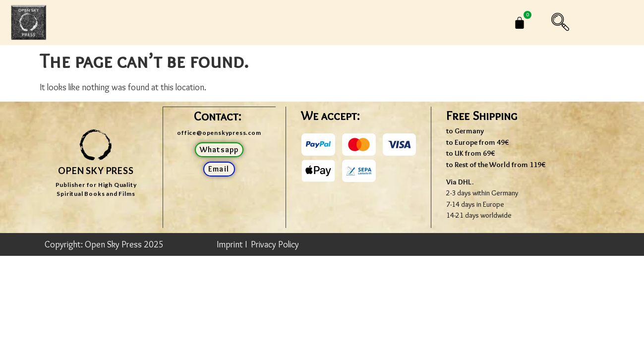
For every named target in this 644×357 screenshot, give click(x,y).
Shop (237, 23)
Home (175, 23)
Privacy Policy (275, 244)
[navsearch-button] (570, 23)
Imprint (230, 244)
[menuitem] (472, 23)
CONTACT (407, 23)
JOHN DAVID (321, 23)
